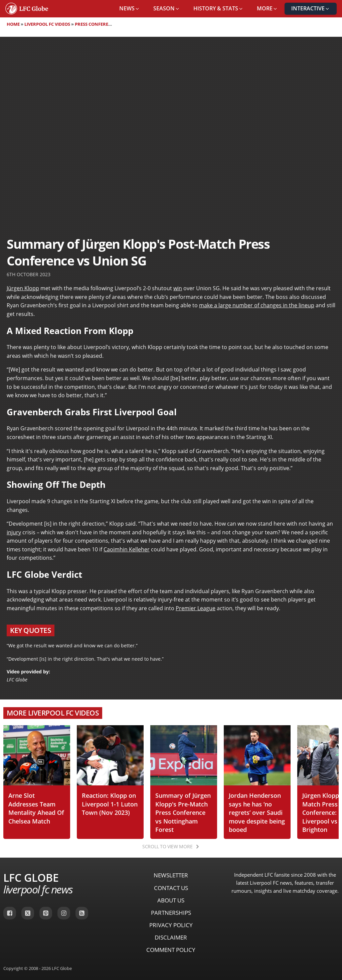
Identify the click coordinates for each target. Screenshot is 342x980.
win (178, 288)
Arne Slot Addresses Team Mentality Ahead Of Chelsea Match (36, 808)
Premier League (196, 608)
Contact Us (171, 888)
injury (14, 532)
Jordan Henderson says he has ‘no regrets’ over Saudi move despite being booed (257, 812)
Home (13, 24)
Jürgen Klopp (23, 288)
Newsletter (171, 875)
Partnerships (171, 913)
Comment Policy (171, 950)
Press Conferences (97, 24)
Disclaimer (171, 937)
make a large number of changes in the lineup (257, 305)
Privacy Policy (171, 925)
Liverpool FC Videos (47, 24)
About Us (171, 900)
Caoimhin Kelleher (127, 549)
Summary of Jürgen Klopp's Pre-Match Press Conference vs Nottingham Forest (183, 812)
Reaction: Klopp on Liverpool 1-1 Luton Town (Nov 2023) (110, 804)
